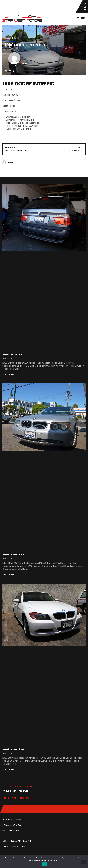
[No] (84, 862)
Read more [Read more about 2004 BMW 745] (9, 575)
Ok (45, 864)
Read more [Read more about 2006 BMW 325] (9, 769)
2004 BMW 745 (13, 555)
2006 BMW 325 (13, 749)
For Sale (14, 38)
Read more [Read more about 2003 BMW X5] (9, 374)
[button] (83, 18)
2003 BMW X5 (12, 355)
